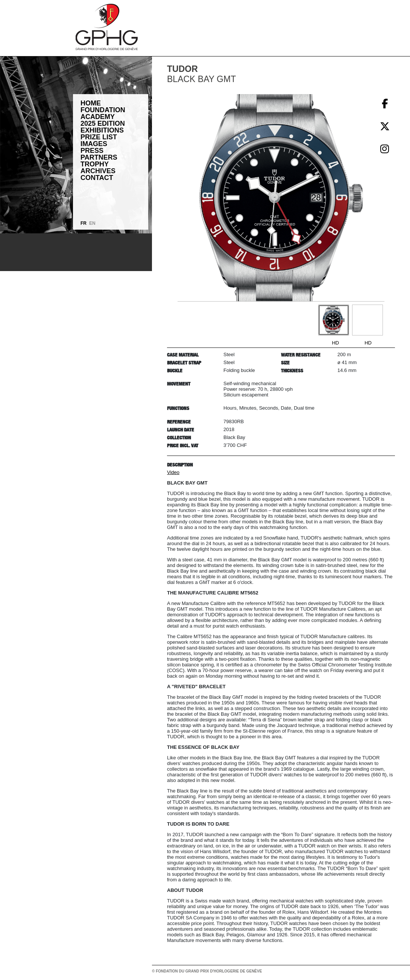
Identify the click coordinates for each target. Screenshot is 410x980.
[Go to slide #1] (334, 320)
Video (173, 472)
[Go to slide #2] (367, 320)
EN (92, 223)
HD (335, 343)
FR (84, 223)
